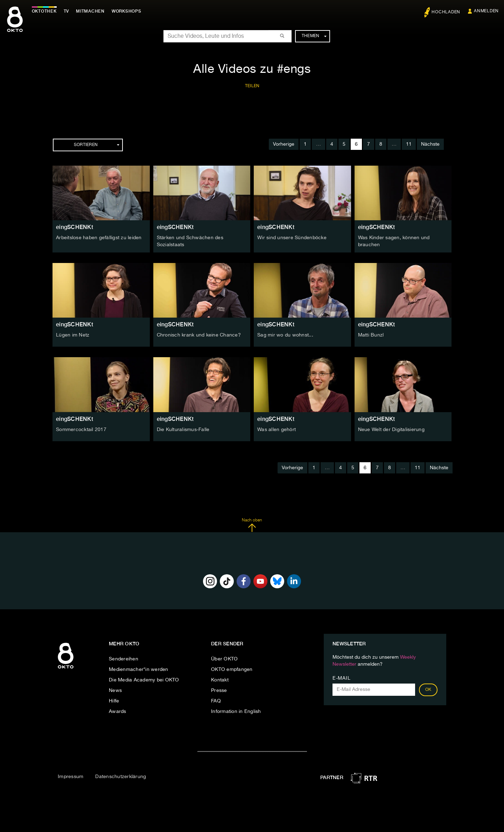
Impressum (71, 776)
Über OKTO (224, 659)
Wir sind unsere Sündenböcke (292, 238)
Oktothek (46, 11)
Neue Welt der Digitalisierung (391, 429)
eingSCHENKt (75, 227)
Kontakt (220, 680)
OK (428, 689)
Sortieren (97, 145)
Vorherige (284, 144)
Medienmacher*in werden (139, 669)
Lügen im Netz (73, 335)
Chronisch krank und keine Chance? (199, 335)
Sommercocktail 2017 (81, 429)
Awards (118, 711)
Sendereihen (124, 659)
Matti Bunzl (371, 335)
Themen (314, 36)
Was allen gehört (276, 429)
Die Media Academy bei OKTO (144, 680)
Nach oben (252, 525)
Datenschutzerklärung (121, 776)
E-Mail (341, 678)
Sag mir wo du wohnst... (285, 335)
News (115, 690)
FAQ (216, 701)
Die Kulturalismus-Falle (183, 429)
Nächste (430, 144)
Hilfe (114, 701)
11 (409, 144)
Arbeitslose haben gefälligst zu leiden (99, 238)
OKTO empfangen (232, 669)
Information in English (236, 711)
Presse (219, 690)
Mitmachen (92, 11)
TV (68, 11)
